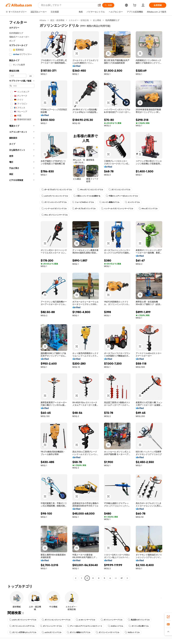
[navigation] (22, 300)
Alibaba (43, 20)
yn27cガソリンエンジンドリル (55, 196)
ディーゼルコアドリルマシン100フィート (85, 626)
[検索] (108, 5)
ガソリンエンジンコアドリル (54, 202)
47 (122, 578)
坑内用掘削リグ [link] (112, 20)
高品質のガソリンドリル (139, 620)
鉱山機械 (97, 20)
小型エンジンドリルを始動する (87, 196)
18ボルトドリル (132, 632)
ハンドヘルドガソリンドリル (54, 209)
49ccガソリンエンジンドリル (90, 190)
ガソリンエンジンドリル (119, 190)
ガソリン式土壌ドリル (139, 626)
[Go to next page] (127, 578)
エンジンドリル (132, 202)
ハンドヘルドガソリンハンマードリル (117, 209)
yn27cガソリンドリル (52, 632)
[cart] (135, 6)
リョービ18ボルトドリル (83, 202)
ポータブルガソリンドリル (84, 209)
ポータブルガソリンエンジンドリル (57, 190)
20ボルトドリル (115, 626)
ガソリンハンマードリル (112, 620)
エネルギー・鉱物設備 (79, 20)
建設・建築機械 (57, 20)
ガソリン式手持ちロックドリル (23, 632)
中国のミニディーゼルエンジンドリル (122, 196)
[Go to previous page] (76, 578)
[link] (168, 617)
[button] (99, 5)
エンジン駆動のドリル (109, 202)
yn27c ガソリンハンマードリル (23, 620)
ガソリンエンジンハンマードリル (56, 620)
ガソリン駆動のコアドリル (79, 632)
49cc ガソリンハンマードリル (55, 215)
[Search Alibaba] (68, 5)
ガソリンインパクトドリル (107, 632)
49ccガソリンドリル (148, 209)
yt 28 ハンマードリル (85, 620)
